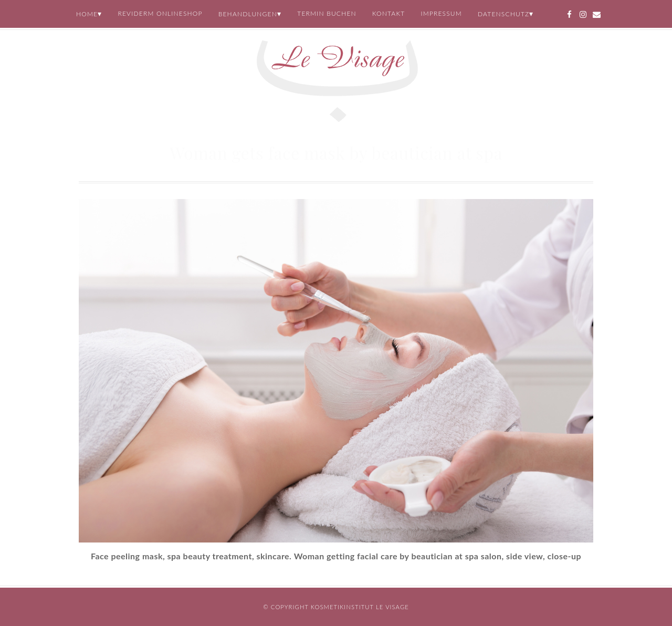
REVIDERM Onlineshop (160, 13)
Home (87, 14)
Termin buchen (327, 13)
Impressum (441, 13)
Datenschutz (504, 14)
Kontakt (389, 13)
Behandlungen (248, 14)
